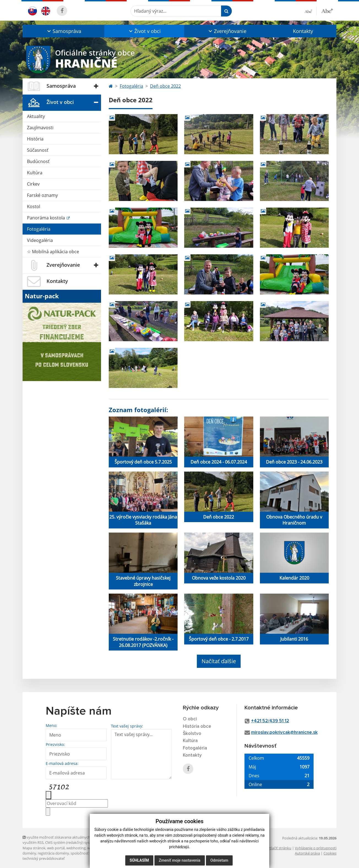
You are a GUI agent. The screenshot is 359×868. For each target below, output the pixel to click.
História (35, 139)
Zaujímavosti (40, 128)
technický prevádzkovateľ (43, 858)
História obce (197, 727)
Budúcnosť (38, 161)
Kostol (34, 206)
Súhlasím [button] (139, 860)
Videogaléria (40, 240)
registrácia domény (53, 853)
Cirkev (33, 184)
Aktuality (36, 116)
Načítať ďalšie (219, 661)
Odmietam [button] (219, 860)
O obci (190, 719)
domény (29, 853)
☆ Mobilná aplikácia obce (53, 252)
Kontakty (303, 31)
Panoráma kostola (47, 218)
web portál (56, 848)
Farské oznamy (42, 195)
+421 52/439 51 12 (270, 721)
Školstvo (192, 734)
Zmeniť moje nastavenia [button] (180, 860)
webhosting (76, 848)
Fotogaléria (39, 229)
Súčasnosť (38, 150)
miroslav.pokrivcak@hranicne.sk (284, 733)
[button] (63, 31)
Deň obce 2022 (165, 86)
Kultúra (35, 173)
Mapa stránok (34, 848)
